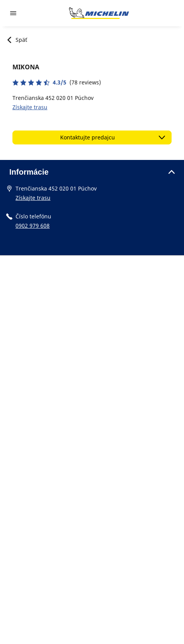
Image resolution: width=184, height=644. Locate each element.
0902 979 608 (33, 226)
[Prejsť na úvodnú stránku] (99, 13)
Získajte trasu (30, 107)
